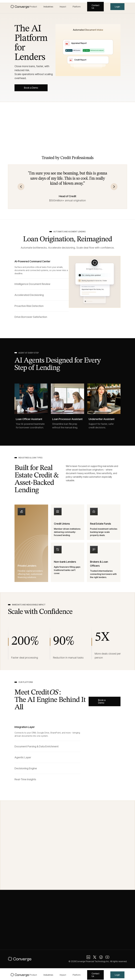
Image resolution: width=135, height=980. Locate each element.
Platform (77, 7)
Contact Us (95, 7)
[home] (20, 7)
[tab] (42, 270)
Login (117, 7)
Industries (48, 7)
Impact (63, 7)
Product (33, 7)
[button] (21, 190)
